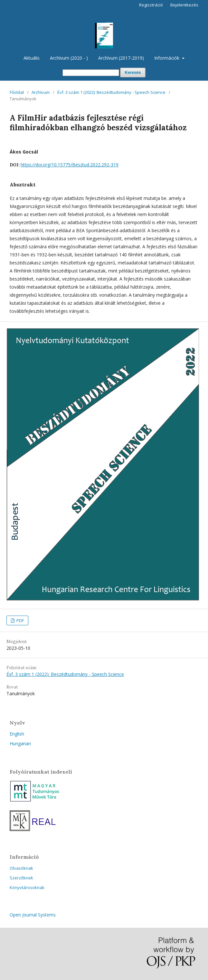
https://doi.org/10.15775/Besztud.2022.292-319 (70, 165)
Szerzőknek (21, 878)
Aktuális (32, 58)
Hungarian (20, 743)
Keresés (133, 72)
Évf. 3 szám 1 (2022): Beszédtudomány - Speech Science (111, 92)
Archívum (41, 92)
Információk (167, 58)
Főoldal (17, 92)
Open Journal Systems (33, 915)
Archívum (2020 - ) (69, 58)
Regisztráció (151, 5)
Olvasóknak (21, 868)
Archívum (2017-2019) (121, 58)
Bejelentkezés (184, 5)
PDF (20, 620)
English (17, 734)
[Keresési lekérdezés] (91, 73)
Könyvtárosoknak (27, 887)
